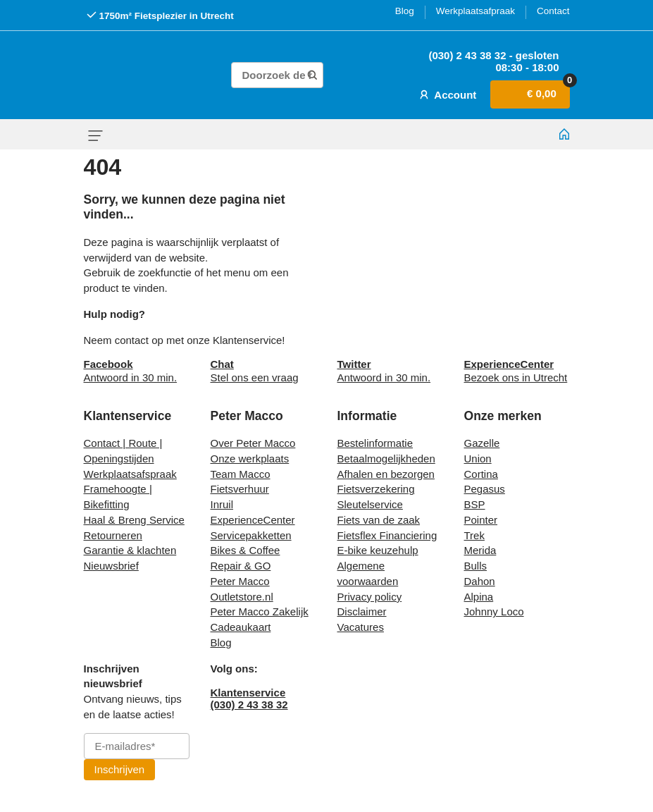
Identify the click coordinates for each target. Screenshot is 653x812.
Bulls (476, 566)
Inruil (222, 504)
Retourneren (113, 535)
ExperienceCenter (253, 520)
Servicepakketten (251, 535)
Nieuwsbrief (111, 566)
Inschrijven (120, 769)
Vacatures (361, 627)
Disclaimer (362, 611)
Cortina (481, 474)
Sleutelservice (370, 504)
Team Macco (241, 474)
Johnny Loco (494, 611)
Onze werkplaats (250, 459)
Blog (405, 11)
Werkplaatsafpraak (475, 11)
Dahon (480, 581)
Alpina (479, 597)
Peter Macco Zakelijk (260, 611)
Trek (474, 535)
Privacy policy (370, 597)
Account (447, 94)
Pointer (481, 520)
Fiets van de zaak (379, 520)
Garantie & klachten (130, 550)
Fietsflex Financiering (387, 535)
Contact (553, 11)
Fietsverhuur (240, 489)
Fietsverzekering (376, 489)
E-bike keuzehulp (378, 550)
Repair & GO (241, 566)
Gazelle (482, 443)
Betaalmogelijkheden (386, 459)
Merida (480, 550)
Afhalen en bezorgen (386, 474)
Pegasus (485, 489)
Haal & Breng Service (134, 520)
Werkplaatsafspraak (130, 474)
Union (478, 459)
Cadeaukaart (241, 627)
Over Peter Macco (253, 443)
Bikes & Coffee (245, 550)
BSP (475, 504)
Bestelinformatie (375, 443)
